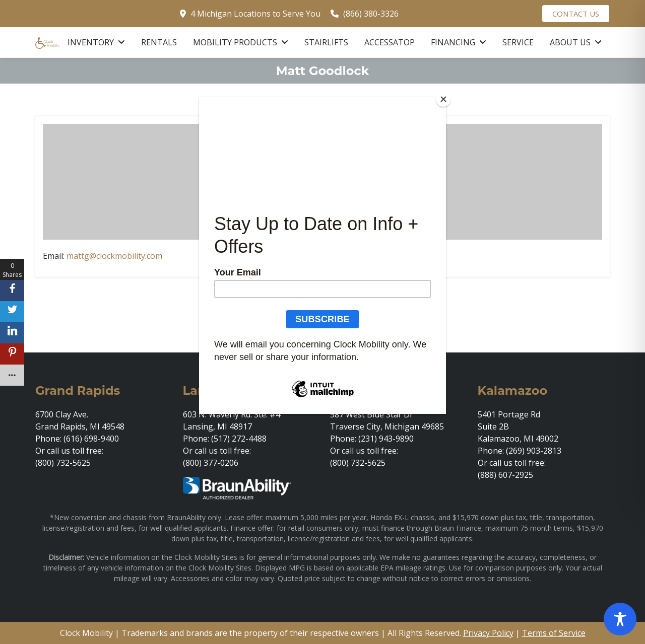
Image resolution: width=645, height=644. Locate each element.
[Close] (443, 99)
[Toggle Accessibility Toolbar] (620, 619)
